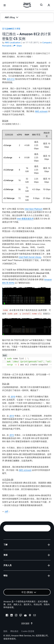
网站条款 (14, 631)
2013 (12, 416)
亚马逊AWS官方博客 (11, 29)
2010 (13, 397)
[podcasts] (30, 616)
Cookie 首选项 (28, 631)
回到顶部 (27, 623)
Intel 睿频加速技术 (25, 219)
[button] (27, 17)
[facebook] (7, 616)
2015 (12, 435)
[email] (35, 616)
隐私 (5, 631)
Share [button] (17, 46)
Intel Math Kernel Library (30, 257)
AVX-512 (11, 79)
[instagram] (16, 616)
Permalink (7, 46)
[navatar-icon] (49, 5)
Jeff (6, 511)
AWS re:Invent (41, 111)
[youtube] (25, 616)
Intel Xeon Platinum (34, 209)
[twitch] (21, 616)
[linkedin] (12, 616)
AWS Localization (13, 42)
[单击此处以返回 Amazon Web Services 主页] (27, 5)
